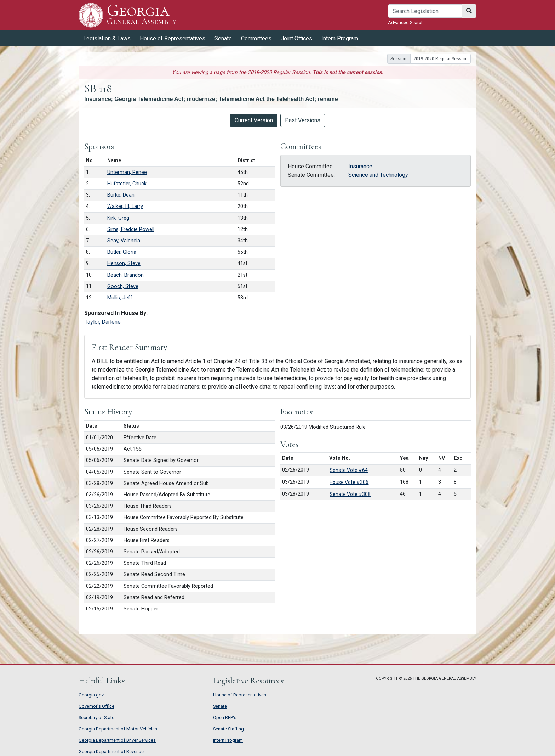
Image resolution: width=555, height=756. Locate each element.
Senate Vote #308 (350, 494)
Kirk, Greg (118, 218)
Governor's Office (96, 706)
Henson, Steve (124, 263)
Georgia (142, 15)
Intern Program (340, 38)
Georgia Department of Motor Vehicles (118, 729)
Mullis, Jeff (120, 298)
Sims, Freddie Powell (131, 229)
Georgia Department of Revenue (111, 752)
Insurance (360, 166)
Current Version (254, 120)
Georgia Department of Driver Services (117, 740)
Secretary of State (96, 718)
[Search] (425, 11)
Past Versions (303, 120)
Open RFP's (225, 718)
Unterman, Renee (127, 172)
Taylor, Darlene (103, 322)
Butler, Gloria (122, 252)
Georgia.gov (91, 695)
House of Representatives (173, 38)
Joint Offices (296, 38)
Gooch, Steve (123, 286)
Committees (256, 38)
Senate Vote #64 (349, 470)
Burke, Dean (121, 195)
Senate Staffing (228, 729)
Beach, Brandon (125, 275)
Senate (223, 38)
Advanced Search (406, 22)
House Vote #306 (349, 482)
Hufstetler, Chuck (127, 184)
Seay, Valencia (124, 241)
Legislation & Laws (107, 38)
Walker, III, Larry (125, 206)
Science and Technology (378, 175)
